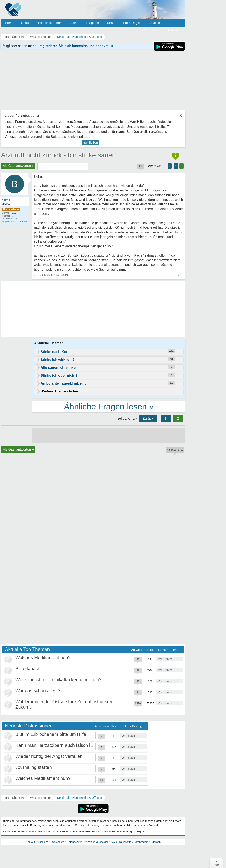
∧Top (216, 863)
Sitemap (156, 842)
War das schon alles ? (38, 691)
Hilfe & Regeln (132, 23)
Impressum (57, 842)
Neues (26, 23)
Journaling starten (34, 767)
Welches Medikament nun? (43, 658)
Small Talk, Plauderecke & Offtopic (79, 798)
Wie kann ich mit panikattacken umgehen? (58, 680)
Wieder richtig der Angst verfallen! (50, 756)
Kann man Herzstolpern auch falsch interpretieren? (67, 745)
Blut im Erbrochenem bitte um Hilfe (51, 734)
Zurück (148, 419)
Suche (74, 23)
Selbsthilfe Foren (50, 23)
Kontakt (30, 842)
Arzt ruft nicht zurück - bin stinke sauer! (59, 155)
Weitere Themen (41, 798)
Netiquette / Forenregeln (134, 842)
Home (9, 23)
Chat (110, 23)
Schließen (91, 142)
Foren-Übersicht (14, 798)
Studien (155, 23)
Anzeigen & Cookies (96, 842)
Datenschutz (74, 842)
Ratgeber (93, 23)
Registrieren (151, 30)
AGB (114, 842)
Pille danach (28, 669)
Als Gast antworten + (18, 166)
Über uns (43, 842)
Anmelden (174, 30)
